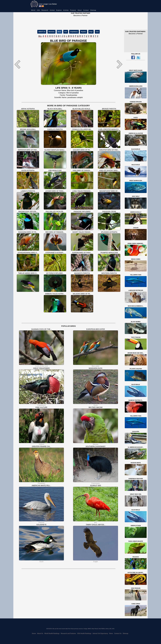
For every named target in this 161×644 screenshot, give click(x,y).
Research (45, 10)
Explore (59, 10)
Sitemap (93, 10)
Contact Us (118, 634)
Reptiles (84, 32)
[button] (22, 64)
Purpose (73, 10)
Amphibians (74, 32)
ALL (40, 36)
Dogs (91, 32)
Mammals (51, 32)
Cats (97, 32)
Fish (66, 32)
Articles (66, 10)
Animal (52, 10)
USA (38, 10)
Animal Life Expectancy (100, 634)
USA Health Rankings (84, 634)
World (33, 10)
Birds (59, 32)
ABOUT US (42, 32)
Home (34, 634)
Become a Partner (80, 16)
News (111, 634)
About (80, 10)
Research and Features (68, 634)
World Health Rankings (52, 634)
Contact (86, 10)
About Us (40, 634)
